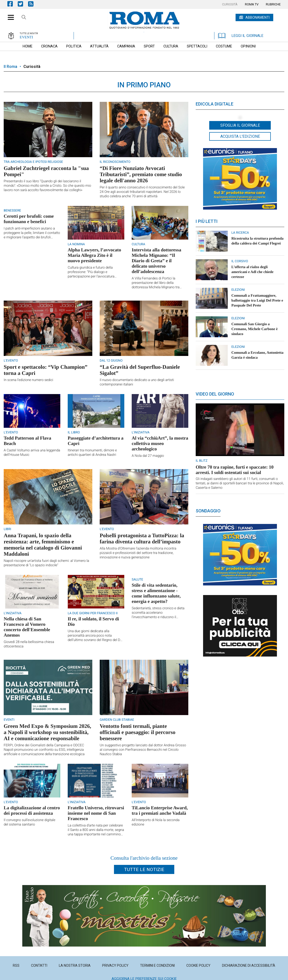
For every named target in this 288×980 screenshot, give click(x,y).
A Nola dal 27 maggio (148, 456)
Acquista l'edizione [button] (240, 136)
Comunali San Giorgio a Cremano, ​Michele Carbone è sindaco (255, 329)
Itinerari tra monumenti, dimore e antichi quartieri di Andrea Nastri (92, 453)
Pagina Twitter (23, 4)
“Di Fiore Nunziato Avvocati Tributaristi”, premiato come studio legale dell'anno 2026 (141, 174)
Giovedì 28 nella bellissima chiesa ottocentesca (29, 644)
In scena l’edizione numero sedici (28, 380)
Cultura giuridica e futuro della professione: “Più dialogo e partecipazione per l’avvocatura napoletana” (91, 272)
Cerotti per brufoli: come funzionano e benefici (29, 219)
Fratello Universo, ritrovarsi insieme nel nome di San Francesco (96, 813)
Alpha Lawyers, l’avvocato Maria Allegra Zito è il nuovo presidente (94, 255)
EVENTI (26, 37)
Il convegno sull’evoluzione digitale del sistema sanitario (30, 822)
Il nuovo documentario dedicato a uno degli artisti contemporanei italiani (137, 382)
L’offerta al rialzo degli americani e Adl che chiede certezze (252, 272)
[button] (9, 15)
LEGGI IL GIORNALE (241, 36)
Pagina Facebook (13, 4)
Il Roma (10, 67)
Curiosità (32, 67)
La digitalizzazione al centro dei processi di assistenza (32, 811)
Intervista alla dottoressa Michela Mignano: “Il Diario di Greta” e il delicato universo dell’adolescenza (156, 261)
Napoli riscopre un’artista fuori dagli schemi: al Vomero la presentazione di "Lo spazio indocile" (46, 563)
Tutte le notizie (144, 869)
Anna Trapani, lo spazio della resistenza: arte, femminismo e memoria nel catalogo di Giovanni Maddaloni (43, 545)
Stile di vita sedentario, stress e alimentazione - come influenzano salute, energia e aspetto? (156, 593)
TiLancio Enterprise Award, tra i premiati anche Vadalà (160, 811)
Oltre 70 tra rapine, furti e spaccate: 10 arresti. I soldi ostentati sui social (235, 470)
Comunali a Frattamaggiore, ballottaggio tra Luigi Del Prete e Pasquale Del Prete (257, 301)
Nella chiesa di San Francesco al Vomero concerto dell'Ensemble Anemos (27, 627)
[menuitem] (230, 4)
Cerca (24, 18)
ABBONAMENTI (257, 17)
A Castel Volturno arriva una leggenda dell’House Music (32, 453)
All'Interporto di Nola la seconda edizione (156, 822)
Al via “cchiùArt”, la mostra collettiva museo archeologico (160, 444)
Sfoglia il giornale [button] (240, 125)
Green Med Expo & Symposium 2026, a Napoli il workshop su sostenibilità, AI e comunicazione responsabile (47, 732)
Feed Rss (33, 4)
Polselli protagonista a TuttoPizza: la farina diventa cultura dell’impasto (142, 538)
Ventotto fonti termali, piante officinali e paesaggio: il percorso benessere (138, 732)
